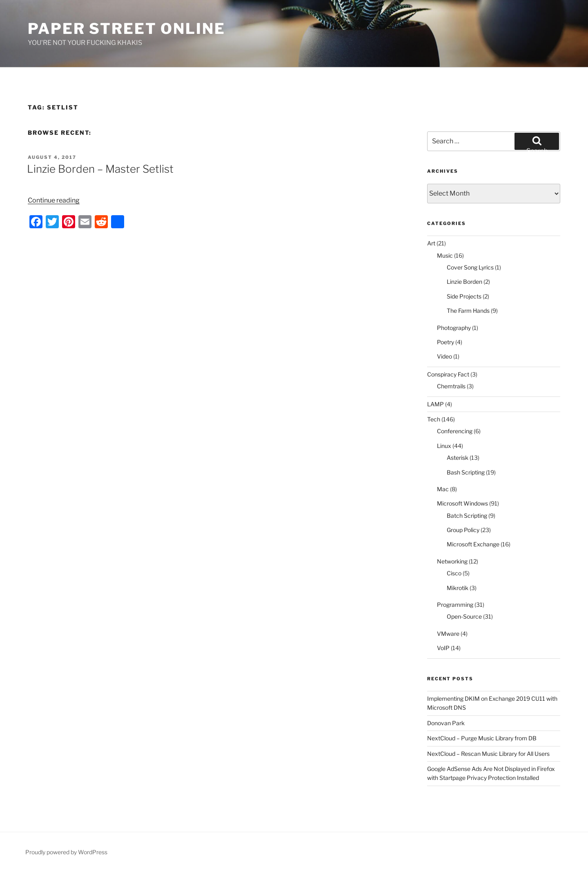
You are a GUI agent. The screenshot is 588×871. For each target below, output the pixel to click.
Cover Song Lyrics (470, 267)
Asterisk (458, 458)
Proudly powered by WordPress (66, 852)
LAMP (435, 404)
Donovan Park (446, 723)
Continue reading (54, 200)
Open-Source (464, 616)
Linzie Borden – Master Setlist (100, 169)
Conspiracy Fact (448, 374)
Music (445, 255)
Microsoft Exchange (473, 544)
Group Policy (463, 530)
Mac (443, 489)
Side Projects (464, 296)
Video (444, 356)
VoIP (443, 648)
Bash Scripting (466, 472)
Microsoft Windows (462, 503)
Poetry (445, 342)
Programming (455, 605)
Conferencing (455, 431)
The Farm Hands (468, 311)
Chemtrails (451, 386)
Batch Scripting (467, 516)
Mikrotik (458, 588)
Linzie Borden (464, 282)
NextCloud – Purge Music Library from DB (482, 738)
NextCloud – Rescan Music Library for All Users (488, 754)
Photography (454, 328)
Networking (452, 561)
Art (431, 243)
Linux (444, 446)
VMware (448, 634)
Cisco (454, 573)
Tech (434, 419)
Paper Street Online (127, 29)
